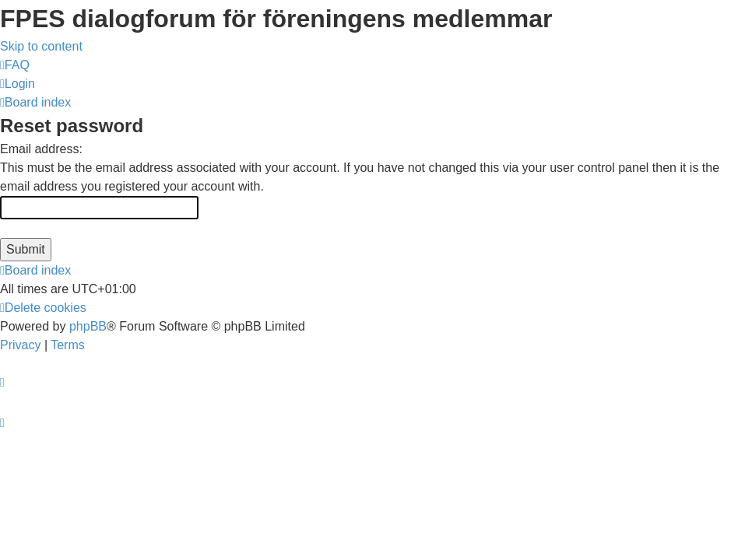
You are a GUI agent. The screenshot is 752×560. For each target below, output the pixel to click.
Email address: (41, 149)
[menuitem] (15, 65)
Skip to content (41, 46)
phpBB (88, 326)
